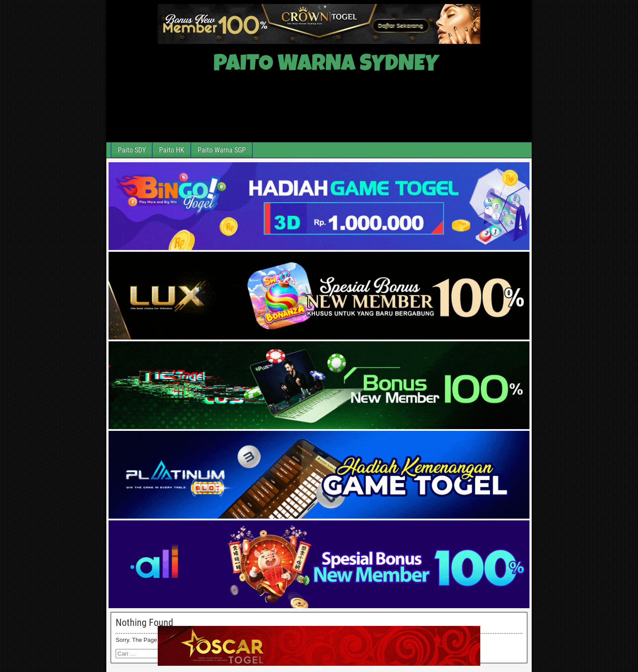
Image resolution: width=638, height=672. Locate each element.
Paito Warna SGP (222, 150)
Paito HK (172, 150)
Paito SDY (132, 150)
